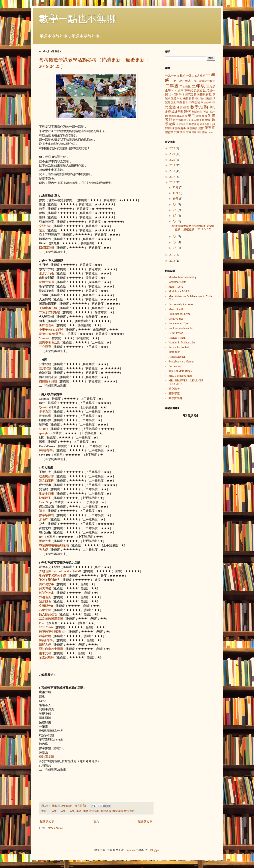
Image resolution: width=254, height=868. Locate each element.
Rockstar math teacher (181, 328)
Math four (174, 352)
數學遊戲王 (182, 124)
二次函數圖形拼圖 (51, 619)
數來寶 (200, 120)
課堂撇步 (192, 128)
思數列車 (45, 541)
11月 (176, 193)
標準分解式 (206, 124)
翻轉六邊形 (47, 282)
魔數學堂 (174, 393)
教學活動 (94, 811)
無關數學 (197, 112)
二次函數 (185, 86)
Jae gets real (175, 366)
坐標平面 (177, 98)
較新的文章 (47, 821)
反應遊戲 (200, 91)
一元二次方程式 (196, 76)
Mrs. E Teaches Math (180, 376)
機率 (183, 132)
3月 (175, 242)
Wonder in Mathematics (182, 343)
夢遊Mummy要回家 (52, 334)
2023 (173, 148)
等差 (206, 112)
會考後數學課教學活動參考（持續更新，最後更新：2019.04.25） (193, 228)
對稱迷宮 (45, 597)
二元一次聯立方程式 (203, 81)
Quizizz (211, 132)
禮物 (42, 511)
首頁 (96, 821)
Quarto (43, 407)
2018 (173, 171)
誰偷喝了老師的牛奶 (53, 575)
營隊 (189, 132)
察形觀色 (45, 601)
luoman (131, 850)
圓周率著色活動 (50, 342)
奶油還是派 (47, 757)
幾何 (187, 112)
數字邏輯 (118, 811)
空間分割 (45, 226)
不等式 (189, 91)
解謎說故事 (47, 593)
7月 (175, 210)
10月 (176, 199)
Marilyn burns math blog (183, 277)
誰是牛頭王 (47, 493)
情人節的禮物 (48, 614)
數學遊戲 (129, 811)
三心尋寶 (45, 347)
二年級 (62, 811)
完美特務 (45, 588)
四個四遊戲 (47, 247)
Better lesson (176, 333)
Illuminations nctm (179, 314)
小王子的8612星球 (51, 330)
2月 (175, 248)
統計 (212, 112)
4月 (175, 236)
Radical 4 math (177, 338)
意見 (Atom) (55, 828)
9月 (175, 204)
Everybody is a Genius (181, 362)
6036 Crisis (46, 627)
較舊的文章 (145, 821)
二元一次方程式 (181, 81)
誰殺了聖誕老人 (50, 580)
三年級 (71, 811)
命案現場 (45, 636)
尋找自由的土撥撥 (51, 649)
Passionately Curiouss (181, 304)
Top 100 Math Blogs (180, 371)
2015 (173, 255)
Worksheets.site (177, 282)
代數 (175, 94)
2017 (173, 177)
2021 (173, 154)
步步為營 (45, 411)
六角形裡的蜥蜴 (50, 312)
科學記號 (195, 102)
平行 (182, 94)
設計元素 (177, 112)
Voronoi (44, 338)
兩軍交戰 (45, 653)
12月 (176, 187)
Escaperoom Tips (178, 323)
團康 (205, 116)
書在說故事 (47, 584)
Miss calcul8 (176, 309)
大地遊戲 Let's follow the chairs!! (60, 571)
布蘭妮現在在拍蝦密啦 (54, 545)
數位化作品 (190, 120)
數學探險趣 (176, 398)
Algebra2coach (177, 357)
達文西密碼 (47, 480)
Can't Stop (45, 502)
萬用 (191, 116)
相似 (186, 102)
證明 (199, 132)
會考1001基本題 (178, 116)
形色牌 (44, 519)
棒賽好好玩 (47, 450)
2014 (173, 261)
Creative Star (176, 319)
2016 (173, 182)
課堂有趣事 (179, 128)
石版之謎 (45, 610)
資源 (198, 116)
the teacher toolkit (179, 347)
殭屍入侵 (45, 645)
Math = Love (176, 287)
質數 (201, 128)
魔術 (204, 132)
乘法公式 (206, 102)
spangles (44, 433)
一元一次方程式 (175, 76)
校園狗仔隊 (47, 476)
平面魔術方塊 (48, 308)
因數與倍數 (205, 94)
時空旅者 (174, 389)
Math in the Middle (179, 292)
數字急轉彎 (47, 515)
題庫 (194, 132)
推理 (85, 811)
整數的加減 (172, 132)
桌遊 (79, 811)
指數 (192, 98)
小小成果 (178, 91)
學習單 (210, 128)
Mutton (44, 429)
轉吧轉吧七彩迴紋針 (53, 632)
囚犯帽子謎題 (48, 381)
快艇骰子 (45, 498)
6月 (175, 216)
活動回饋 (199, 98)
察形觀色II (46, 606)
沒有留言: (81, 806)
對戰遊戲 (106, 811)
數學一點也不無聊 (77, 19)
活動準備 (177, 102)
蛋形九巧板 (47, 273)
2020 (173, 160)
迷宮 (42, 230)
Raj (41, 537)
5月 (175, 221)
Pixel (42, 623)
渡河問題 (45, 368)
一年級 (53, 811)
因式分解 (191, 94)
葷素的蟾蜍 (47, 657)
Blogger (155, 850)
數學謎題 (194, 124)
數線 (208, 120)
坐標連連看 (47, 325)
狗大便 (44, 549)
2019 (173, 165)
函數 (186, 98)
